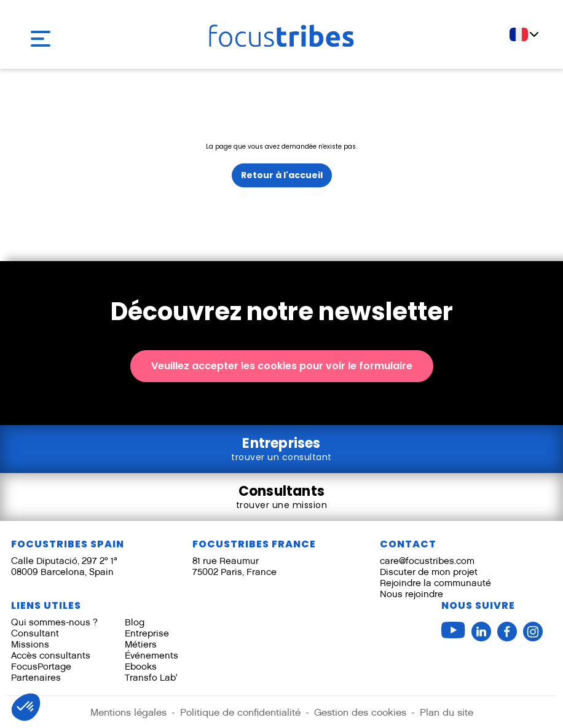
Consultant (35, 633)
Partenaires (36, 677)
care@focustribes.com (427, 561)
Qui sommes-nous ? (54, 622)
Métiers (141, 644)
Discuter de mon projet (429, 572)
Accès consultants (51, 655)
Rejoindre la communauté (435, 583)
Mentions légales (128, 712)
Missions (30, 644)
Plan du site (447, 712)
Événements (152, 655)
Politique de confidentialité (240, 712)
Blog (135, 622)
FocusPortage (41, 666)
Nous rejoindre (411, 594)
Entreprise (147, 633)
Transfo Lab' (151, 677)
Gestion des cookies (360, 712)
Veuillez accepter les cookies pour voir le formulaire (282, 366)
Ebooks (141, 666)
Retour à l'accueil (282, 175)
